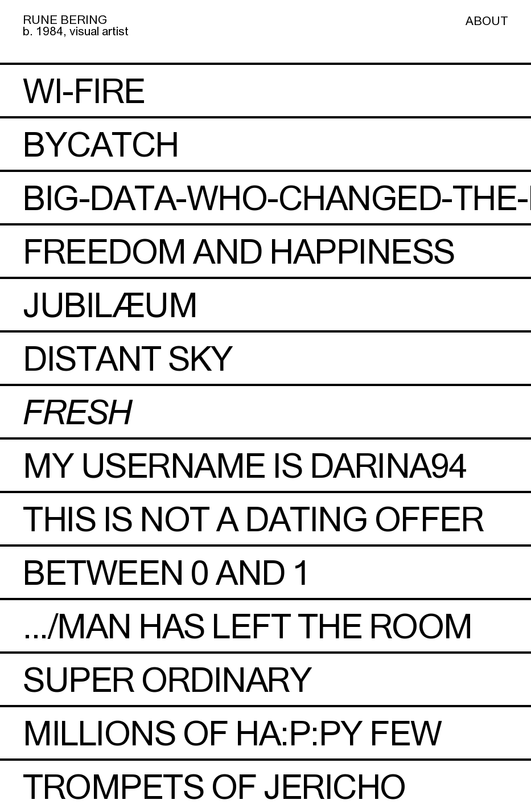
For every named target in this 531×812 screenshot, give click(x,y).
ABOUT (487, 20)
